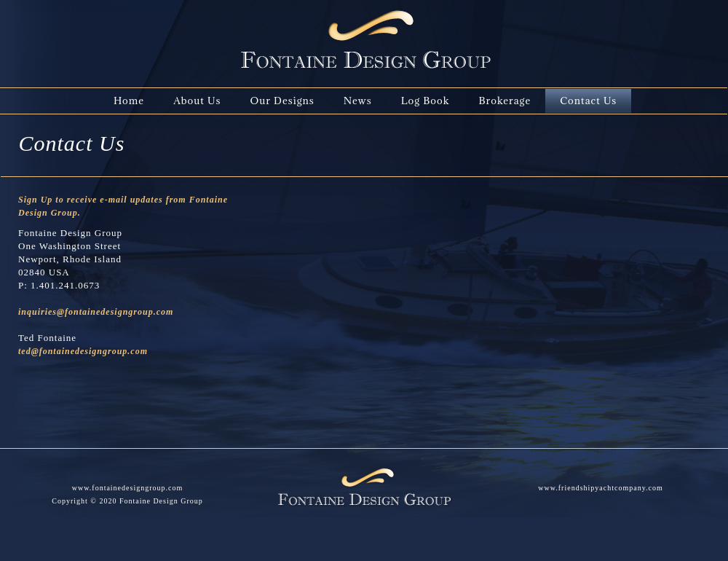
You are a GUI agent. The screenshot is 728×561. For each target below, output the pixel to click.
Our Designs (282, 101)
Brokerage (505, 101)
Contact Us (588, 101)
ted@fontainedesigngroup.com (83, 351)
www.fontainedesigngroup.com (127, 488)
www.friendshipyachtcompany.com (600, 488)
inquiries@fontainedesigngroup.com (96, 312)
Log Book (426, 101)
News (358, 101)
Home (129, 101)
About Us (197, 101)
